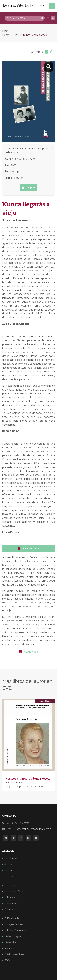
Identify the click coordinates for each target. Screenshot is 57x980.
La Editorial (11, 858)
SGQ (7, 960)
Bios (16, 35)
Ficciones (10, 885)
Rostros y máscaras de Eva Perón (28, 779)
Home (6, 35)
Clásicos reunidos (14, 954)
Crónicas (9, 909)
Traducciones (12, 903)
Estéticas (10, 897)
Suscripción (11, 864)
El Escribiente (12, 918)
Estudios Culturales (15, 930)
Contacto (10, 870)
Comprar (29, 188)
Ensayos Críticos (45, 701)
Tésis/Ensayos (13, 936)
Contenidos (28, 652)
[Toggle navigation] (52, 6)
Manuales (10, 948)
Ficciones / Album (15, 891)
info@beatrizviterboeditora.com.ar (33, 829)
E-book (9, 876)
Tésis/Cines (11, 942)
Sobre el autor (28, 548)
